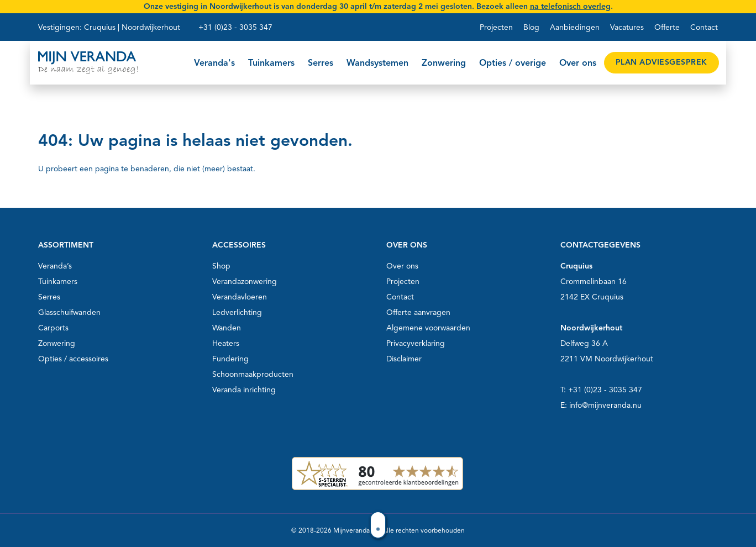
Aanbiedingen (575, 27)
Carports (53, 328)
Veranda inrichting (244, 390)
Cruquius (100, 27)
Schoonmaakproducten (253, 374)
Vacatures (627, 27)
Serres (49, 297)
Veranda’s (55, 266)
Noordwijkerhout (151, 27)
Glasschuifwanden (69, 312)
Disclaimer (404, 359)
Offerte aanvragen (418, 312)
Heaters (226, 343)
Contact (704, 27)
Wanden (227, 328)
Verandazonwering (245, 282)
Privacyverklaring (416, 343)
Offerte (667, 27)
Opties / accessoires (73, 359)
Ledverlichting (237, 312)
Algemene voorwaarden (428, 328)
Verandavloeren (240, 297)
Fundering (230, 359)
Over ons (402, 266)
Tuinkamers (58, 282)
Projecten (496, 27)
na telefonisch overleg (570, 6)
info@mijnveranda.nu (605, 405)
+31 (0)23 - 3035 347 (235, 27)
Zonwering (57, 343)
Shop (221, 266)
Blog (531, 27)
